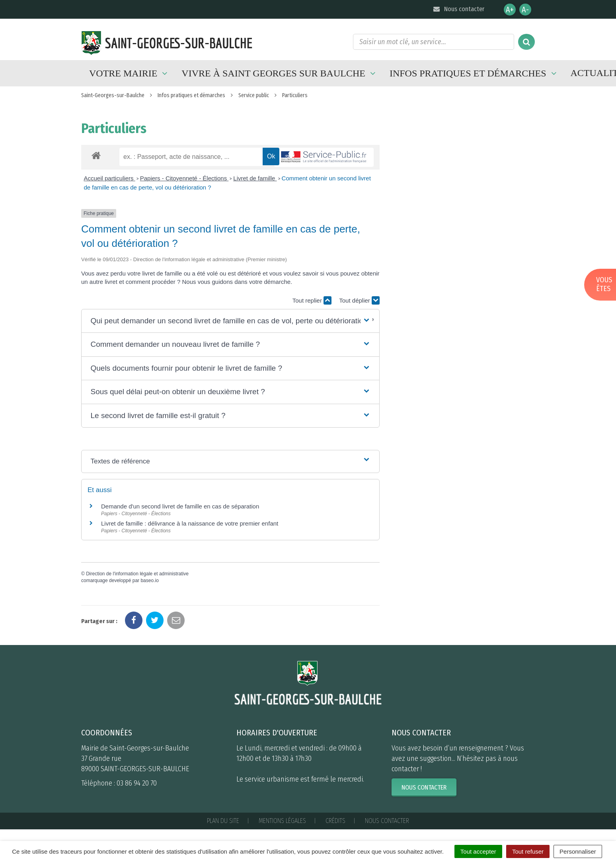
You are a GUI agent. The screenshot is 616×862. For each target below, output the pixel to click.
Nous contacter (458, 9)
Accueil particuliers (110, 178)
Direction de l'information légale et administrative (137, 574)
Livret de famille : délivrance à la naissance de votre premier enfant (190, 523)
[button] (230, 321)
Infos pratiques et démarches (474, 73)
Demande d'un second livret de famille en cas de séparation (180, 506)
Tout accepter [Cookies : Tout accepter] (478, 851)
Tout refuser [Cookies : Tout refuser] (528, 851)
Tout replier (312, 300)
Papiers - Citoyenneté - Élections (184, 178)
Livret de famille (255, 178)
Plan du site (223, 821)
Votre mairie (129, 73)
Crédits (335, 821)
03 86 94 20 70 (137, 783)
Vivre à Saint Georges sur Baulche (280, 73)
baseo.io (149, 581)
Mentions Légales (282, 821)
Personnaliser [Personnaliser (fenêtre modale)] (578, 851)
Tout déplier (359, 300)
